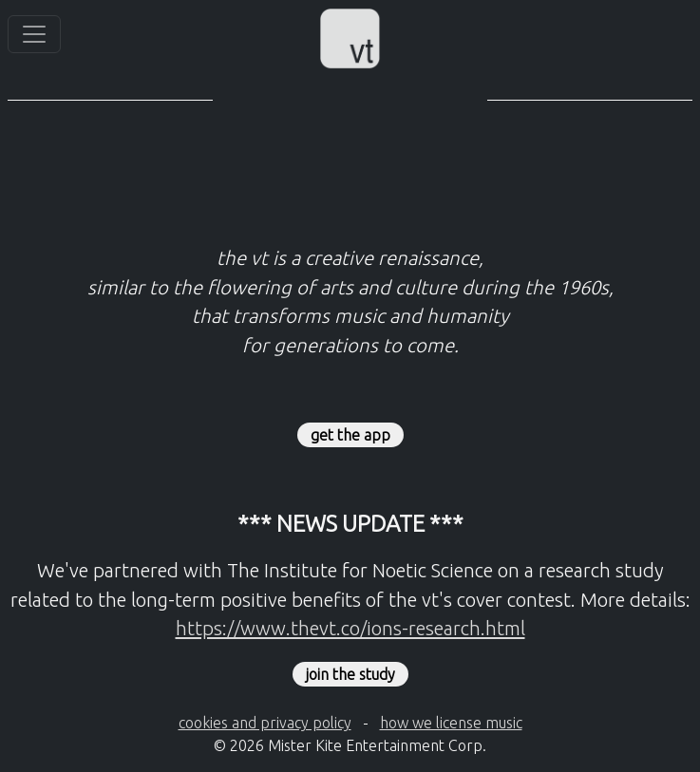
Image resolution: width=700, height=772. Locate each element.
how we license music (451, 723)
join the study (350, 674)
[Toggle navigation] (34, 34)
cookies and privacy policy (265, 723)
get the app (350, 435)
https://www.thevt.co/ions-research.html (350, 628)
